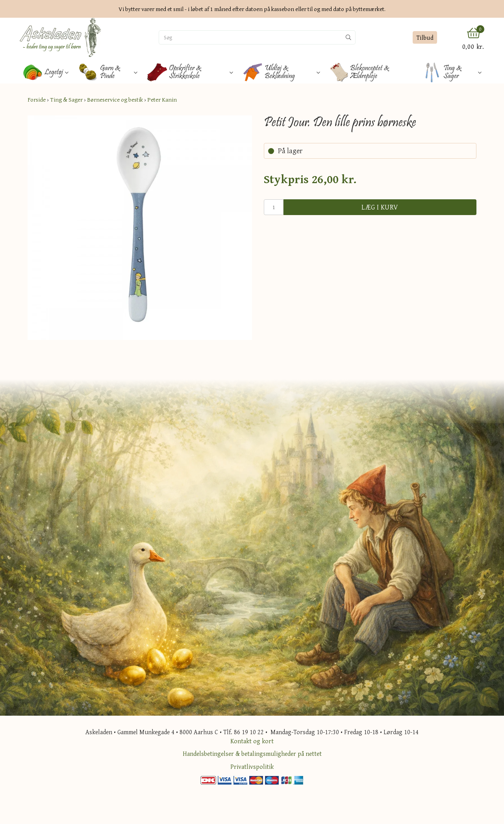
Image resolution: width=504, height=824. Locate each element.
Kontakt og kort (252, 741)
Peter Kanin (162, 99)
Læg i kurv (380, 207)
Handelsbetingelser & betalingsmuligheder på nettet (252, 753)
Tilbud (425, 37)
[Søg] (250, 37)
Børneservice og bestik (115, 99)
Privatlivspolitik (252, 766)
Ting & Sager (66, 99)
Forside (37, 99)
